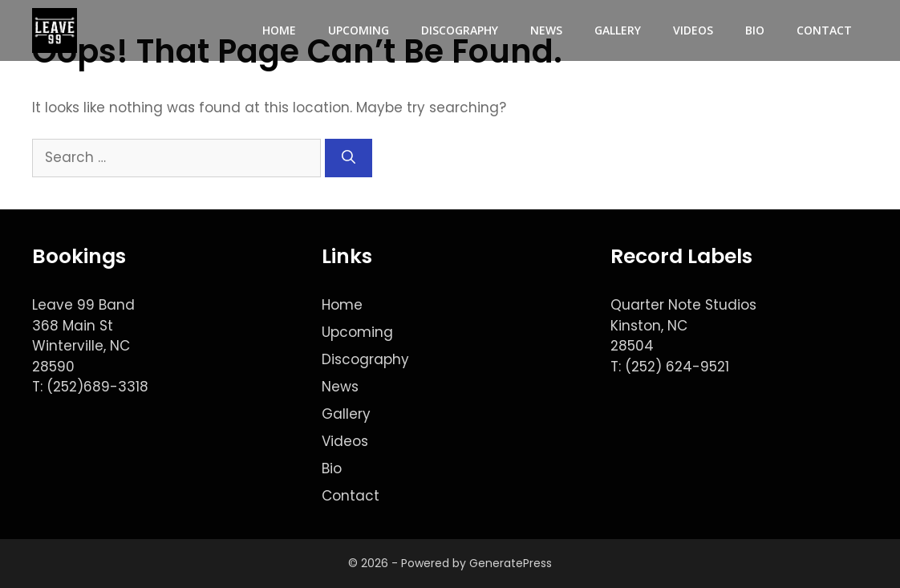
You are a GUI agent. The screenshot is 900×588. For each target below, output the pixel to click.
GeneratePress (511, 563)
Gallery (618, 30)
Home (279, 30)
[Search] (349, 158)
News (546, 30)
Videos (693, 30)
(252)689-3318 (97, 387)
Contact (824, 30)
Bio (755, 30)
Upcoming (359, 30)
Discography (460, 30)
